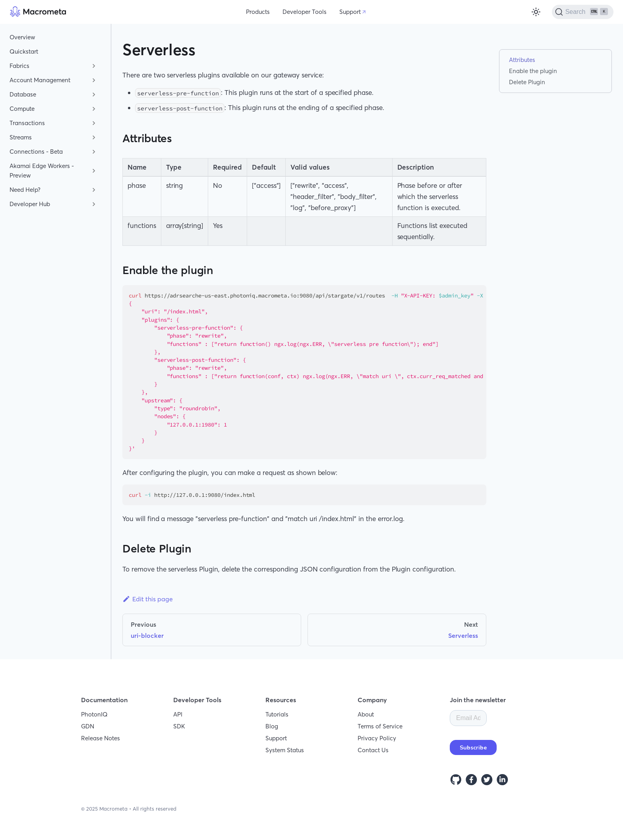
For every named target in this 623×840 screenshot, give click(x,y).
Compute (22, 109)
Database (23, 94)
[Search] (583, 12)
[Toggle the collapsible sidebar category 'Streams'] (94, 137)
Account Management (40, 80)
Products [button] (258, 12)
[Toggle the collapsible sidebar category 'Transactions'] (94, 123)
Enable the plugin (533, 71)
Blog (272, 726)
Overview (22, 37)
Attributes (522, 60)
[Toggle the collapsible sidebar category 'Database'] (94, 95)
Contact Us (373, 750)
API (178, 714)
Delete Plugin (527, 82)
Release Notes (101, 738)
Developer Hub (30, 204)
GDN (88, 726)
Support (350, 12)
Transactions (27, 123)
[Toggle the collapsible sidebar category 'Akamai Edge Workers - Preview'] (94, 171)
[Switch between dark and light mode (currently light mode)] (536, 12)
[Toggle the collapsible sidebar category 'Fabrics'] (94, 66)
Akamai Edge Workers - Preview (42, 171)
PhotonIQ (94, 714)
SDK (179, 726)
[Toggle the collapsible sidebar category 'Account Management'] (94, 80)
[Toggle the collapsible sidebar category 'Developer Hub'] (94, 204)
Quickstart (24, 51)
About (366, 714)
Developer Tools (305, 12)
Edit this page (148, 599)
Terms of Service (380, 726)
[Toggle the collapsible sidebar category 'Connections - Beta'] (94, 152)
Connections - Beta (36, 152)
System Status (285, 750)
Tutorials (277, 714)
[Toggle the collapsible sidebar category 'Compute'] (94, 109)
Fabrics (19, 66)
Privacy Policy (377, 738)
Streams (21, 137)
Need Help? (25, 190)
